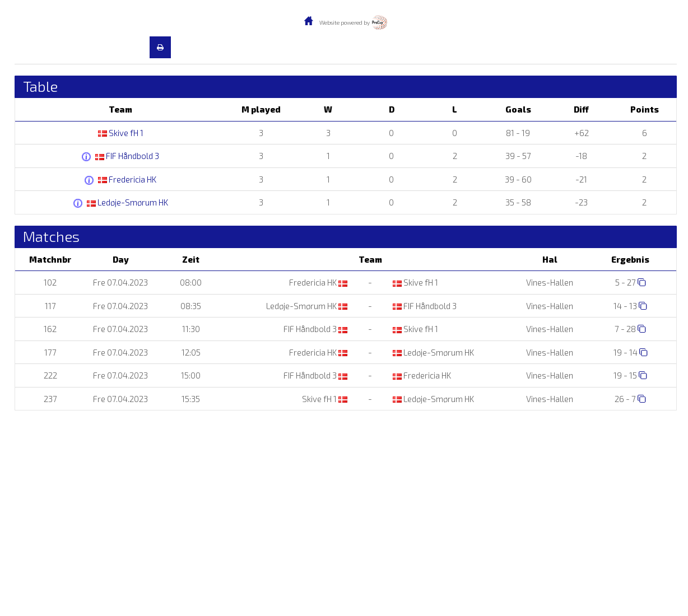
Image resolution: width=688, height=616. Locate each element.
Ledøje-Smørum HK (127, 202)
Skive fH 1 (121, 133)
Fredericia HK (127, 179)
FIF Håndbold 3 (127, 156)
